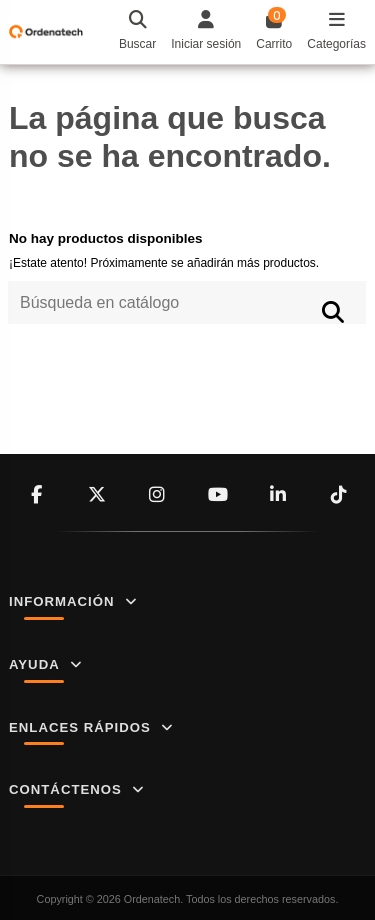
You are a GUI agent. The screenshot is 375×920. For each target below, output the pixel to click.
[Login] (206, 32)
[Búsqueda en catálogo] (333, 312)
